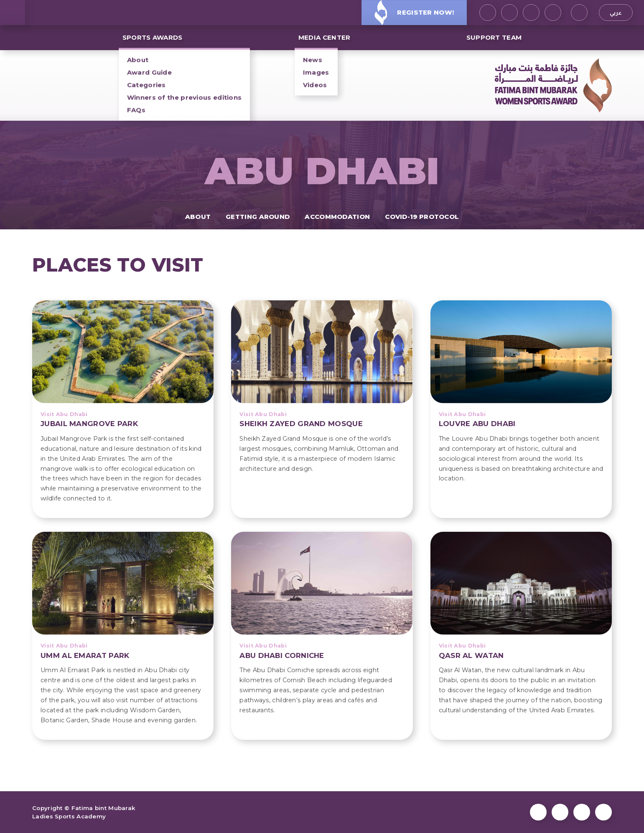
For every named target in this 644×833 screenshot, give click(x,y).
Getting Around (258, 217)
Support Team (494, 37)
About (198, 217)
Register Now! (414, 12)
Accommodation (337, 217)
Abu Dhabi (322, 171)
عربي (616, 13)
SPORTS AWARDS (153, 37)
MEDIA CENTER (325, 37)
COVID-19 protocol (422, 217)
